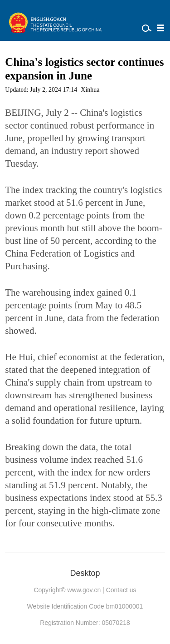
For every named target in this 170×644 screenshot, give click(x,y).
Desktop (85, 573)
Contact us (121, 590)
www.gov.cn (84, 590)
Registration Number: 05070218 (85, 623)
